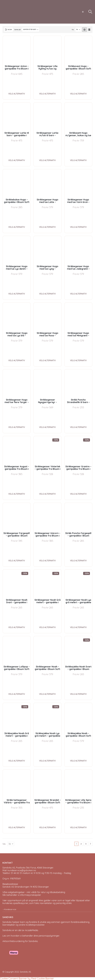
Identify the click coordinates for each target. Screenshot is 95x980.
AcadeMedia (32, 930)
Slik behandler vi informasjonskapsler (22, 895)
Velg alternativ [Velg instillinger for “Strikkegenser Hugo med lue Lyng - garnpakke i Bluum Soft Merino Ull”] (47, 294)
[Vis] (78, 30)
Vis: (73, 30)
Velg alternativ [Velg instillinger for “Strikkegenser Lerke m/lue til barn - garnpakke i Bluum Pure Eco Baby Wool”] (47, 160)
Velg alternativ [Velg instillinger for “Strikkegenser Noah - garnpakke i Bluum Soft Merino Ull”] (47, 694)
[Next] (90, 844)
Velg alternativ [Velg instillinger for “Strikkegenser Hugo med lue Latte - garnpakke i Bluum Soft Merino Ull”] (47, 227)
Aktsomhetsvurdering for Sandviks (20, 941)
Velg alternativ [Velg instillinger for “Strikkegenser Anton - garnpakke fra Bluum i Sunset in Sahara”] (17, 94)
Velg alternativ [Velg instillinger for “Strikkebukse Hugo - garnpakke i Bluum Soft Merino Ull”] (17, 227)
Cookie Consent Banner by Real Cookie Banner (27, 978)
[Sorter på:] (31, 30)
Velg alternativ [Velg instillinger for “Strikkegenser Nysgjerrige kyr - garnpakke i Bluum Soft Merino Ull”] (47, 427)
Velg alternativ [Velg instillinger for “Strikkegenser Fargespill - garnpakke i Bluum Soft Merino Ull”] (17, 561)
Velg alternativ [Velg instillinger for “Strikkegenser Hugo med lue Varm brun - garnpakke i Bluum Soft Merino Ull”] (78, 227)
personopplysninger (49, 936)
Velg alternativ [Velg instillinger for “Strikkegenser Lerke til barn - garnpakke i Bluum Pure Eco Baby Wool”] (17, 160)
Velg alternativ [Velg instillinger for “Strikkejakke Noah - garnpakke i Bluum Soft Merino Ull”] (78, 761)
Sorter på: (18, 30)
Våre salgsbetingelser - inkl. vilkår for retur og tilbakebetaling (34, 892)
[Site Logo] (12, 12)
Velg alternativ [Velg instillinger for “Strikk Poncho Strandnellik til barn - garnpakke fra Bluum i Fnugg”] (78, 427)
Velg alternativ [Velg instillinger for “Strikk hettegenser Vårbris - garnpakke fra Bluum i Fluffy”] (17, 827)
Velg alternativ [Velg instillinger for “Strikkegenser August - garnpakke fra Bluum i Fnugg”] (17, 494)
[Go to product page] (17, 50)
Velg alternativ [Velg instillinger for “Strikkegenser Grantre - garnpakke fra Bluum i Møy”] (78, 494)
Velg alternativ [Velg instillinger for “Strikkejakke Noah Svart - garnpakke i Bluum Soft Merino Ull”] (78, 694)
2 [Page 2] (81, 844)
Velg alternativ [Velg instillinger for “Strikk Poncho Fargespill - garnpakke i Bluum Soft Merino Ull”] (78, 561)
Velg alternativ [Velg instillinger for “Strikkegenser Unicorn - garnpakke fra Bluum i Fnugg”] (47, 561)
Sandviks (7, 922)
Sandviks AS (25, 972)
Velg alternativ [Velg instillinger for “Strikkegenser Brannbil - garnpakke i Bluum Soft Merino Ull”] (47, 827)
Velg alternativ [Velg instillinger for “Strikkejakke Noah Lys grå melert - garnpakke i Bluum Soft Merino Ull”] (47, 761)
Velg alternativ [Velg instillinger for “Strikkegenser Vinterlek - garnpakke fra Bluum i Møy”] (47, 494)
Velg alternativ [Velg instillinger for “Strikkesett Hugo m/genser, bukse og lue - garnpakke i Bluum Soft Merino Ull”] (78, 160)
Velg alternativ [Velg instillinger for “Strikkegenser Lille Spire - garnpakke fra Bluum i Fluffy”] (78, 827)
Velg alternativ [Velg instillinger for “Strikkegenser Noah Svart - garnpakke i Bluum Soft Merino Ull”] (17, 627)
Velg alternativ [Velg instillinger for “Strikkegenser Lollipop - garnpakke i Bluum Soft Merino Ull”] (17, 694)
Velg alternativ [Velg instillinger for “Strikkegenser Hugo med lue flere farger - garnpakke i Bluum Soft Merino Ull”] (17, 427)
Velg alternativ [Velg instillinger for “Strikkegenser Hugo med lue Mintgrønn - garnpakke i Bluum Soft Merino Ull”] (78, 360)
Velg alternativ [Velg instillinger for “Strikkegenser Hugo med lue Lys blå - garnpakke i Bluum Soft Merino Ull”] (17, 360)
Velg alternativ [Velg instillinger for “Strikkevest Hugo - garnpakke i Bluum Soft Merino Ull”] (78, 94)
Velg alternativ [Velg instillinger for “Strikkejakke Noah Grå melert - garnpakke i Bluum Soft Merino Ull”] (17, 761)
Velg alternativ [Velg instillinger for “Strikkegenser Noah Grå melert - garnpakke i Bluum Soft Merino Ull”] (47, 627)
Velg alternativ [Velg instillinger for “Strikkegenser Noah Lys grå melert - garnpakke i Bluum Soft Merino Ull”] (78, 627)
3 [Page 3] (86, 844)
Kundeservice (10, 909)
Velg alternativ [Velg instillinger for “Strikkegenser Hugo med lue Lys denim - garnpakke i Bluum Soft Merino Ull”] (17, 294)
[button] (83, 12)
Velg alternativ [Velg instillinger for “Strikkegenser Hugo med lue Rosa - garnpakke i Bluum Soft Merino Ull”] (47, 360)
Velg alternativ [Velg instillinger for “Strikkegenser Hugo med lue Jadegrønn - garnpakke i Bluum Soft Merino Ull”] (78, 294)
